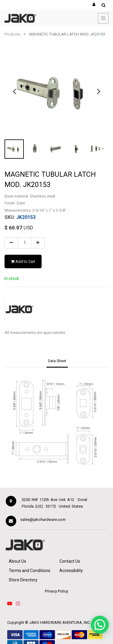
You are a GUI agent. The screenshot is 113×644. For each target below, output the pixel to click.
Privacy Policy (56, 591)
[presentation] (14, 91)
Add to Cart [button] (23, 261)
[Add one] (38, 243)
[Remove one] (11, 243)
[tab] (57, 362)
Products (12, 34)
